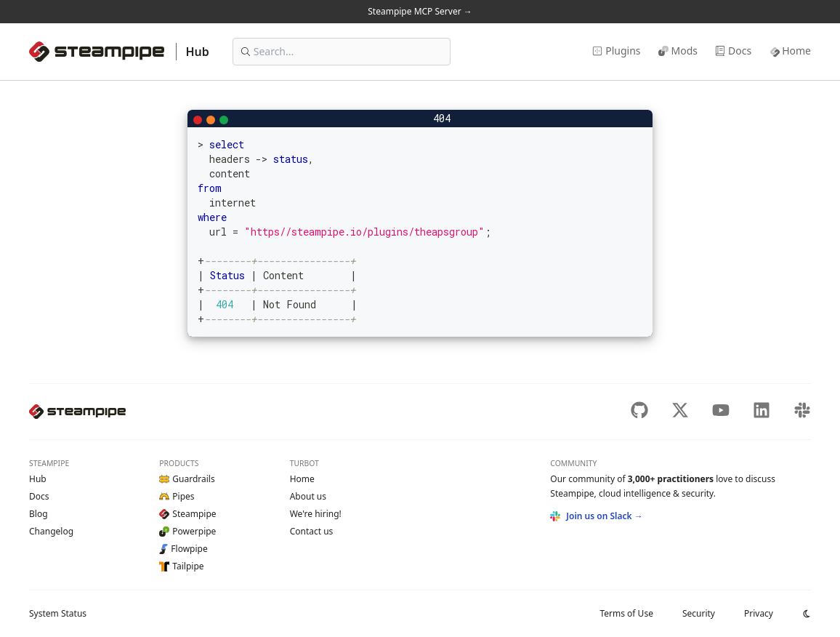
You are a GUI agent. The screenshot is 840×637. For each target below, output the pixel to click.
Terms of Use (626, 613)
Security (699, 613)
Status (58, 613)
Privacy (759, 613)
